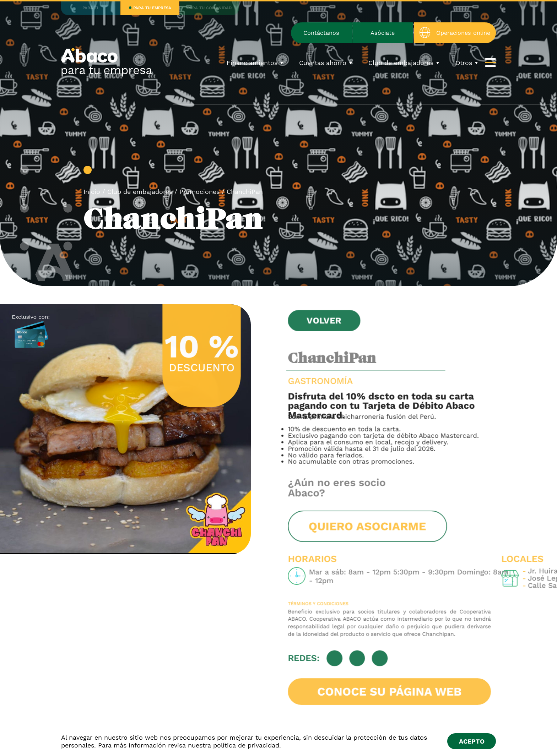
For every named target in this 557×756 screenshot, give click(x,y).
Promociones (199, 192)
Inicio (92, 192)
